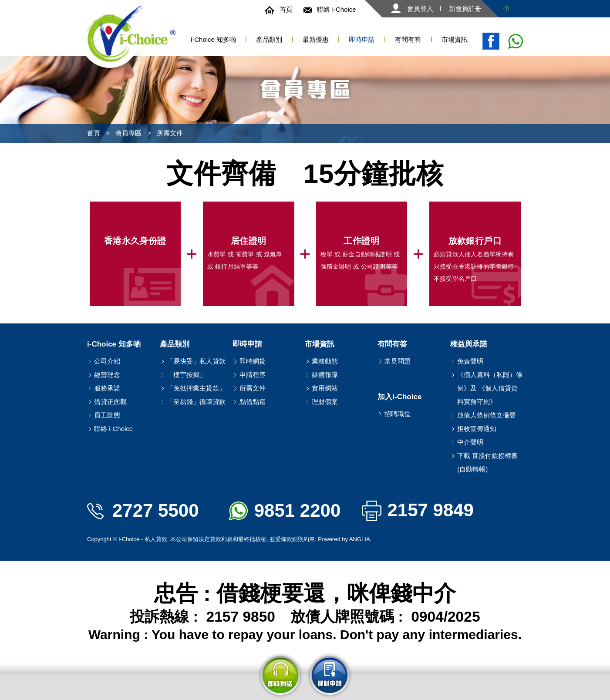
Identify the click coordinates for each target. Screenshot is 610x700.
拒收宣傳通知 (477, 429)
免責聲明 (470, 361)
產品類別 (269, 39)
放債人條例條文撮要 (487, 415)
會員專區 (128, 133)
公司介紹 (107, 361)
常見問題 (398, 361)
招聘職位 (398, 414)
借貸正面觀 (110, 402)
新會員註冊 (465, 8)
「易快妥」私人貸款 (196, 361)
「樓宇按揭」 (186, 375)
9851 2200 (285, 510)
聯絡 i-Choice (330, 9)
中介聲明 (470, 442)
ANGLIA (360, 539)
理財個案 (325, 402)
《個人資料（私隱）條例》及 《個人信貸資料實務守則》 (490, 388)
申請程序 (253, 375)
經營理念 (107, 375)
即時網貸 (253, 361)
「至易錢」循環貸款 (196, 402)
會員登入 (412, 8)
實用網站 (325, 388)
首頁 (279, 9)
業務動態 (325, 361)
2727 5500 (143, 510)
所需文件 (170, 133)
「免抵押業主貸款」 (196, 388)
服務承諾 (107, 388)
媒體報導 (325, 375)
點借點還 (253, 402)
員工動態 (107, 415)
